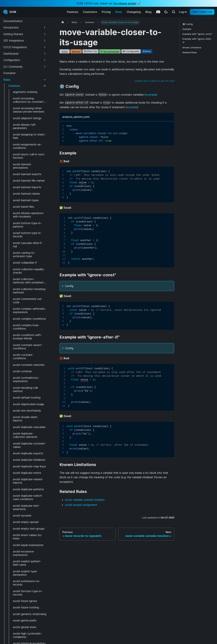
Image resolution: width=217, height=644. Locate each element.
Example (187, 29)
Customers (90, 12)
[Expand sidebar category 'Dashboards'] (45, 54)
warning (76, 51)
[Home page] (63, 22)
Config (69, 286)
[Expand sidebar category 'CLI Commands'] (45, 67)
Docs (119, 12)
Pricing (106, 12)
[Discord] (158, 12)
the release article (124, 3)
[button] (25, 27)
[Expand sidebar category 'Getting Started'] (45, 34)
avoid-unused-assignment (81, 505)
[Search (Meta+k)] (173, 12)
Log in (183, 12)
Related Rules (190, 52)
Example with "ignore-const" (197, 34)
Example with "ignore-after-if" (197, 41)
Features (73, 12)
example (151, 95)
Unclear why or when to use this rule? (154, 81)
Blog (148, 12)
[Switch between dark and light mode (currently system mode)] (166, 12)
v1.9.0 (65, 51)
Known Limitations (192, 48)
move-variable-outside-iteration (85, 500)
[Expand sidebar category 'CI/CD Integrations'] (45, 47)
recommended (111, 51)
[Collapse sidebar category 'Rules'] (45, 80)
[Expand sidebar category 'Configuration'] (45, 60)
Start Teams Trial (202, 12)
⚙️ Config (188, 24)
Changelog (134, 12)
